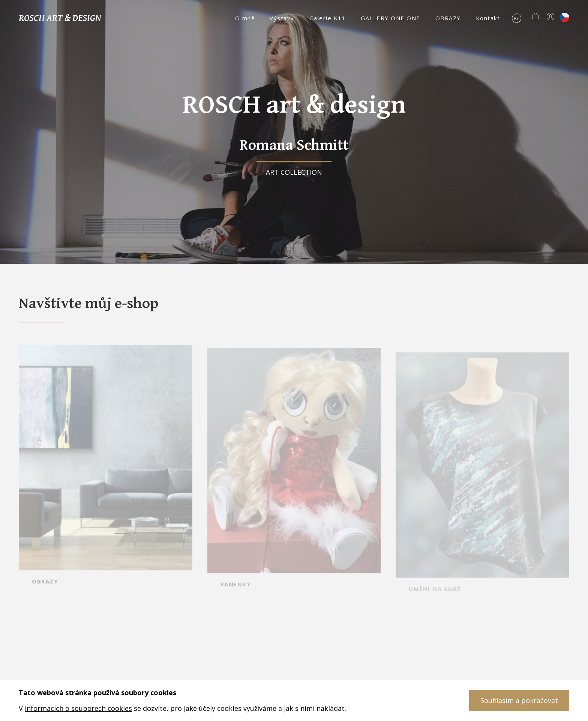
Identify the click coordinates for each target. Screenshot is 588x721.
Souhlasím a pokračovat (519, 700)
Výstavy (282, 18)
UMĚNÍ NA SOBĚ (435, 595)
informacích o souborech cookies (78, 708)
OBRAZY (448, 18)
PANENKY (236, 594)
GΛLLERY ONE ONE (391, 18)
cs (565, 17)
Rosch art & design (60, 18)
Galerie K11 (328, 18)
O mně (245, 18)
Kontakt (488, 18)
